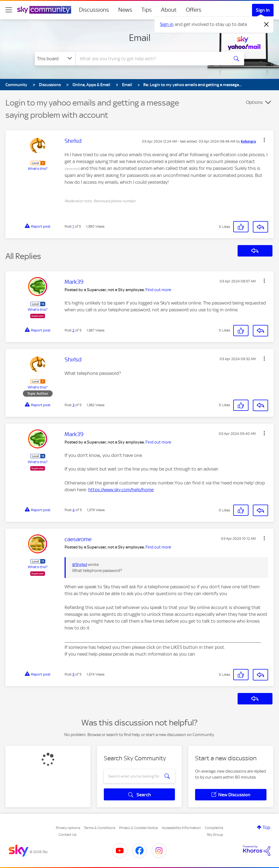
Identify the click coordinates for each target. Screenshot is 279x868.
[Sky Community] (44, 10)
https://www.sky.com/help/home (121, 490)
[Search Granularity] (55, 59)
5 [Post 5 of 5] (73, 674)
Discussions (94, 10)
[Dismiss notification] (266, 25)
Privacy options (68, 828)
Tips (147, 10)
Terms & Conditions (100, 828)
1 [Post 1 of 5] (73, 226)
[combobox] (151, 59)
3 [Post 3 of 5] (73, 405)
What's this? (38, 169)
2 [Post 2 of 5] (73, 330)
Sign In (263, 10)
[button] (264, 140)
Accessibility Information (181, 828)
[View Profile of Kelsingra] (248, 141)
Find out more (158, 290)
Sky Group (215, 835)
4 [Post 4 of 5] (74, 510)
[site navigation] (9, 10)
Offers (194, 10)
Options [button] (254, 102)
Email (140, 38)
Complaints (214, 828)
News (125, 10)
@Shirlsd (80, 565)
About (169, 10)
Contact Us (67, 835)
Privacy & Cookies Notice (138, 828)
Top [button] (266, 827)
